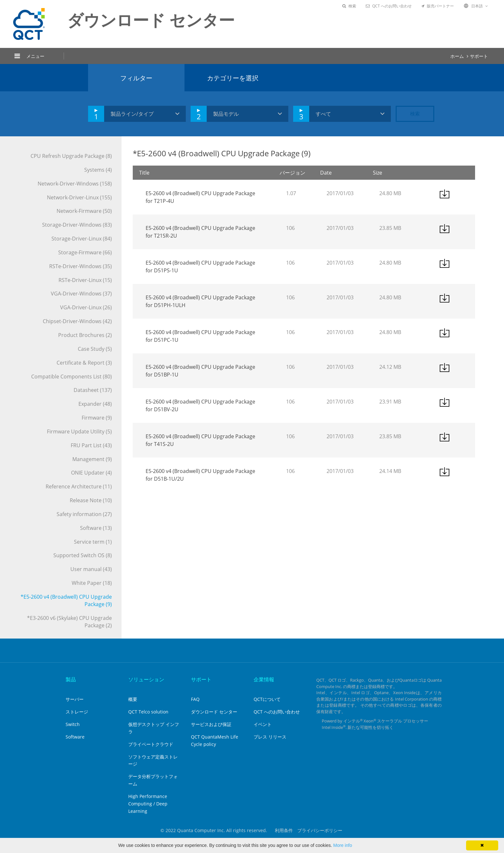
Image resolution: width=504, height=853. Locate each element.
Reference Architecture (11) (79, 486)
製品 (71, 679)
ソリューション (146, 679)
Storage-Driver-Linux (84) (82, 239)
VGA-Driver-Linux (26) (86, 307)
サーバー (75, 699)
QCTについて (267, 699)
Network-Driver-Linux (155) (79, 197)
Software (75, 737)
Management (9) (92, 459)
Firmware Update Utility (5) (79, 431)
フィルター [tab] (136, 78)
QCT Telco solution (148, 712)
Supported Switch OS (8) (83, 555)
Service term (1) (93, 542)
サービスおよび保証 (211, 724)
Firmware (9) (97, 418)
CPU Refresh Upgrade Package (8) (71, 156)
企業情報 (264, 679)
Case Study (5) (95, 349)
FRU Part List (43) (91, 445)
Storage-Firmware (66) (85, 252)
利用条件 (284, 830)
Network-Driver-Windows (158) (75, 184)
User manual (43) (91, 569)
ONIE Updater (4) (91, 473)
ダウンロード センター (214, 712)
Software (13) (96, 528)
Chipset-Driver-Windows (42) (77, 321)
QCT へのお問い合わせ (389, 6)
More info (343, 845)
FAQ (195, 699)
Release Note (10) (91, 500)
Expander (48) (95, 404)
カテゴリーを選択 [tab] (233, 78)
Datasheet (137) (93, 390)
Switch (73, 724)
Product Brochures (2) (85, 335)
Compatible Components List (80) (72, 377)
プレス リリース (270, 737)
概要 (133, 699)
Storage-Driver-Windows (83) (77, 225)
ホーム (457, 56)
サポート (479, 56)
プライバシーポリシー (320, 830)
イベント (263, 724)
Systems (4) (98, 170)
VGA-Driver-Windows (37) (81, 294)
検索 (349, 6)
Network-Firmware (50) (84, 211)
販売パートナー (438, 6)
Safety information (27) (84, 514)
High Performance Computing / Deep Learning (148, 804)
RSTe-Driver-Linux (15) (85, 280)
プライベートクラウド (151, 744)
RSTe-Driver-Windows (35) (81, 266)
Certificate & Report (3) (84, 363)
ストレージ (77, 712)
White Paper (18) (92, 583)
